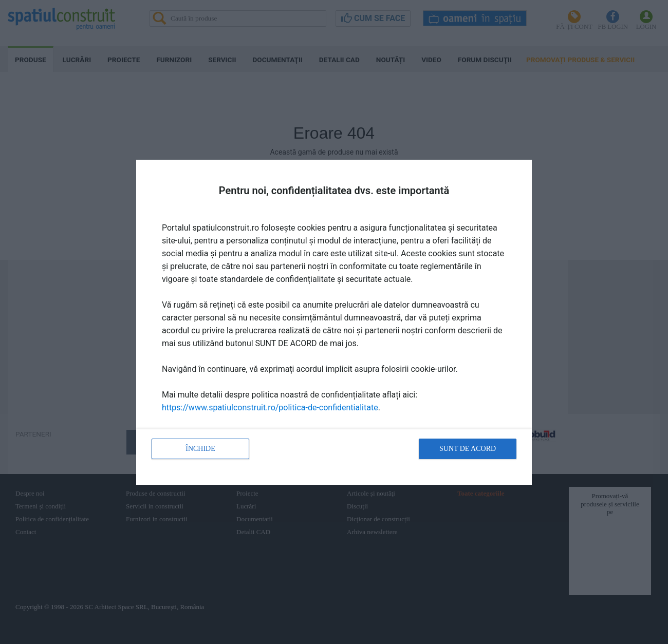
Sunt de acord (468, 449)
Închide (200, 449)
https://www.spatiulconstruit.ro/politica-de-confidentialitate (270, 408)
